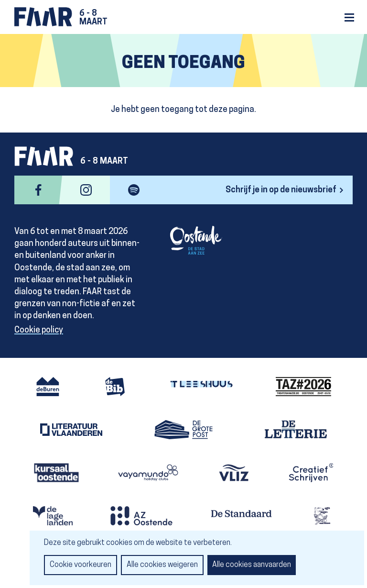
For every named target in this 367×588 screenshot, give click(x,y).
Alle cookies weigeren (162, 565)
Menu (349, 17)
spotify (134, 190)
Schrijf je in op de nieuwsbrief (281, 190)
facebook (38, 190)
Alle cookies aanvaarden (252, 565)
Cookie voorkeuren (81, 565)
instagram (86, 190)
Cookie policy (39, 330)
